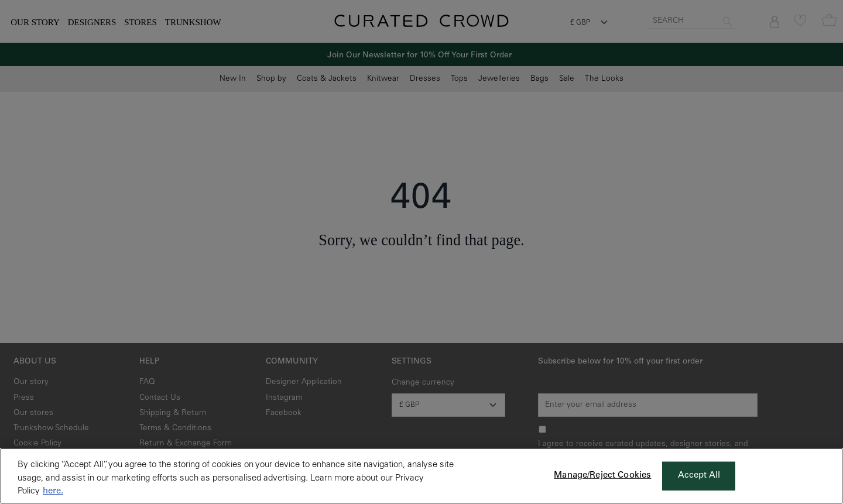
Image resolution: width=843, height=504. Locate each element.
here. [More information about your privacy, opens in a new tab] (53, 491)
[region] (421, 476)
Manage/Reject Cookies (602, 476)
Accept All (699, 476)
